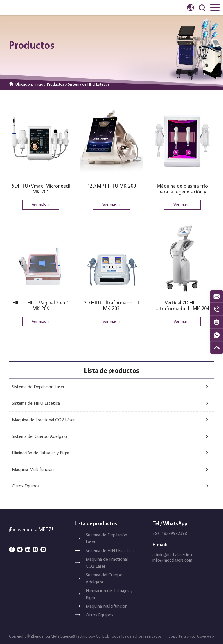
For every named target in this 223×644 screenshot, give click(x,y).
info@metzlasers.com (172, 560)
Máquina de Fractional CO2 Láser (43, 420)
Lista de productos (96, 523)
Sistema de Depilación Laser (38, 387)
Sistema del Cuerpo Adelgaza (40, 436)
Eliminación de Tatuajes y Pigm (41, 453)
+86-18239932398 (170, 533)
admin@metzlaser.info (173, 555)
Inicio (39, 84)
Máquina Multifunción (33, 469)
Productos (56, 84)
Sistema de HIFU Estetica (89, 84)
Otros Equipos (26, 486)
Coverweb (206, 636)
